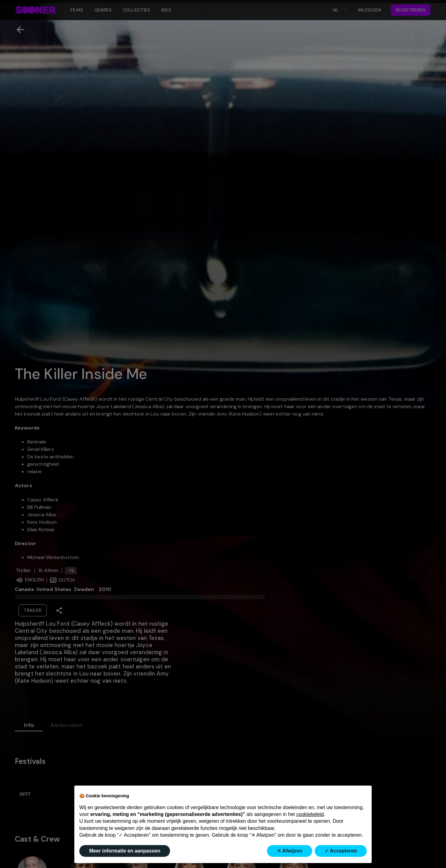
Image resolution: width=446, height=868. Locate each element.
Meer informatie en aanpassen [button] (125, 851)
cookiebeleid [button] (310, 814)
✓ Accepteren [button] (341, 851)
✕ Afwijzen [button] (290, 851)
